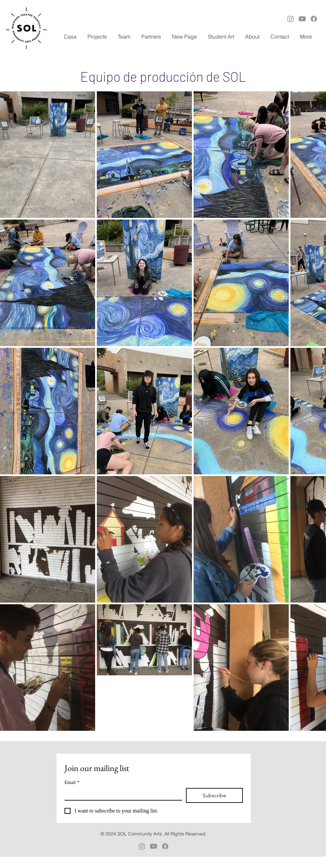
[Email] (121, 794)
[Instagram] (291, 19)
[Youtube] (302, 19)
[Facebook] (314, 19)
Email (72, 782)
